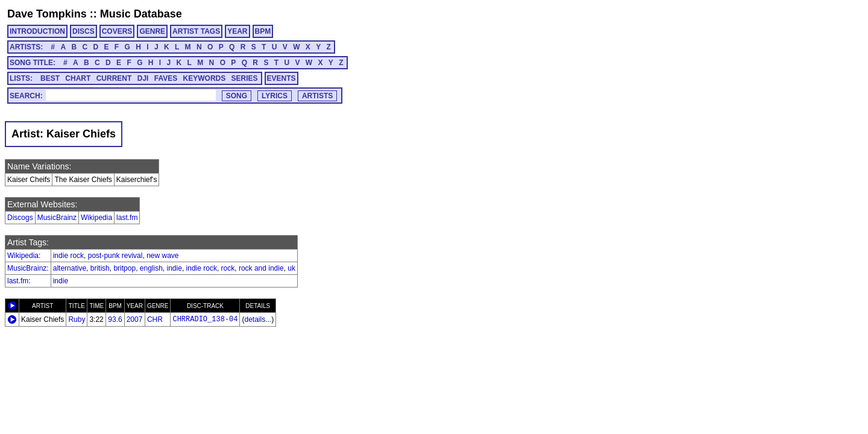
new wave (162, 256)
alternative (70, 268)
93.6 (115, 319)
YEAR (237, 31)
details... (258, 319)
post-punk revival (115, 256)
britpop (124, 268)
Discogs (20, 218)
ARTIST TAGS (196, 31)
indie (175, 268)
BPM (263, 31)
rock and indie (261, 268)
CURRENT (114, 78)
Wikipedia (96, 218)
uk (291, 268)
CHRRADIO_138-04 (205, 319)
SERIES (245, 78)
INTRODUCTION (37, 31)
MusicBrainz (57, 218)
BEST (50, 78)
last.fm (127, 218)
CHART (78, 78)
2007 (135, 319)
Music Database (141, 14)
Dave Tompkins (47, 14)
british (100, 268)
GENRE (152, 31)
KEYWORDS (205, 78)
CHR (155, 319)
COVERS (117, 31)
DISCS (83, 31)
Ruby (77, 319)
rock (228, 268)
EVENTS (281, 78)
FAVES (166, 78)
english (151, 268)
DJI (143, 78)
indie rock (68, 256)
